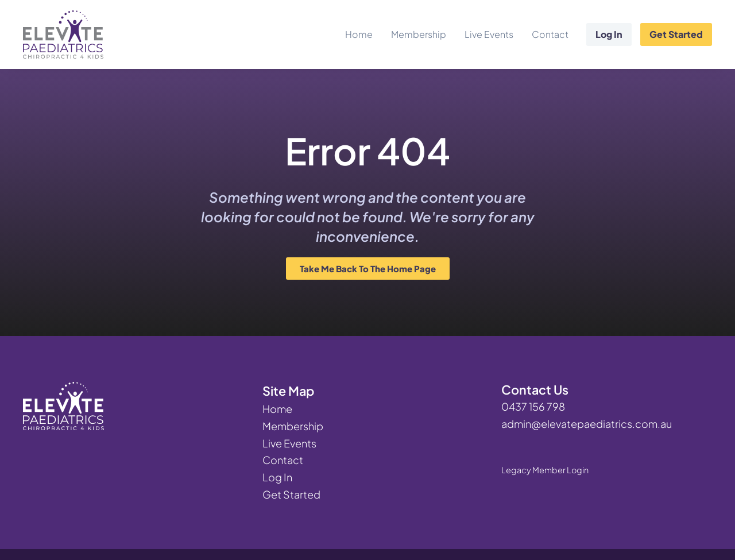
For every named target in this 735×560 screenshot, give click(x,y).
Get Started (676, 34)
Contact (550, 34)
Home (359, 34)
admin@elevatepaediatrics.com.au (587, 424)
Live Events (489, 34)
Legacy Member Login (545, 470)
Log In (609, 34)
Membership (419, 34)
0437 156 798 (533, 406)
